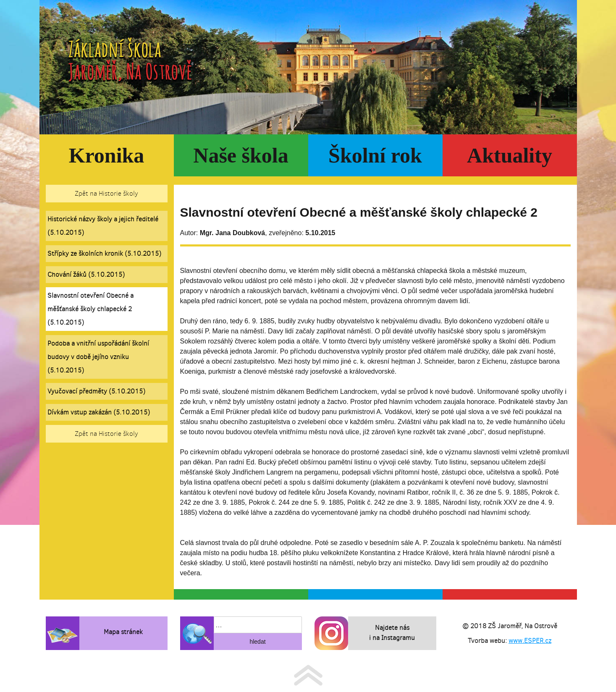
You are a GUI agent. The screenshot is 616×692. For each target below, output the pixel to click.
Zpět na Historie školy (106, 193)
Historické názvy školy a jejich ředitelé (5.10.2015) (103, 226)
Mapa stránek (123, 632)
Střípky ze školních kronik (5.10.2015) (104, 253)
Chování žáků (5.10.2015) (86, 274)
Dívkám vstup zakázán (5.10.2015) (99, 412)
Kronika (107, 155)
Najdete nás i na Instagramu (392, 633)
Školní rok (375, 155)
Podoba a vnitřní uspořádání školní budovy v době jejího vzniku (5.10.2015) (98, 357)
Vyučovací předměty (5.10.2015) (96, 391)
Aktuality (510, 155)
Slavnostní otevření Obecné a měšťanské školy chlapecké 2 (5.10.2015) (90, 309)
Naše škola (241, 155)
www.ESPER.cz (530, 641)
